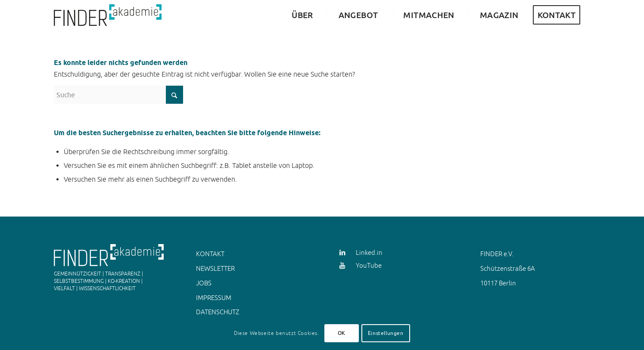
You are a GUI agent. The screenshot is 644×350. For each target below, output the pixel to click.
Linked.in (369, 252)
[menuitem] (300, 15)
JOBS (204, 283)
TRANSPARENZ (123, 274)
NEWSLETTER (215, 268)
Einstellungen (386, 333)
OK (342, 333)
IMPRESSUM (214, 298)
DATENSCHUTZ (218, 312)
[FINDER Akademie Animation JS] (108, 15)
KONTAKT (210, 254)
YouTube (369, 265)
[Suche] (118, 95)
